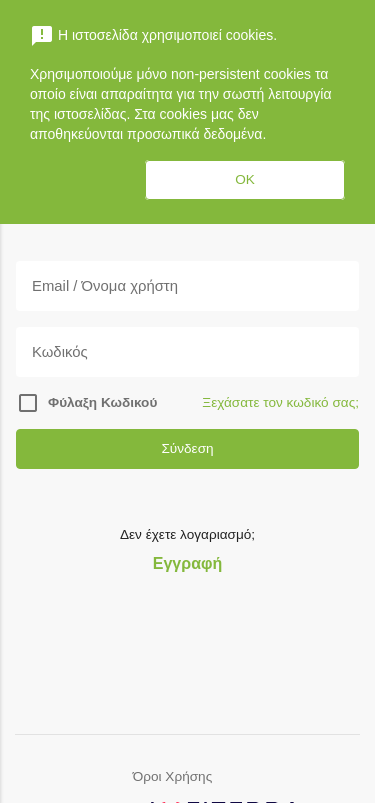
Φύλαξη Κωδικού (102, 402)
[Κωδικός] (187, 352)
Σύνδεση (187, 448)
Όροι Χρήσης (172, 776)
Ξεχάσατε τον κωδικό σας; (280, 402)
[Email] (187, 286)
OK (245, 179)
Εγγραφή (187, 563)
